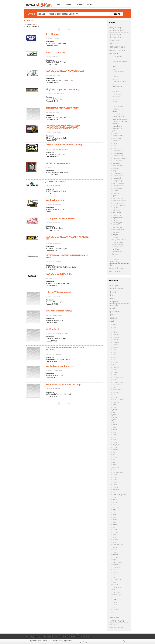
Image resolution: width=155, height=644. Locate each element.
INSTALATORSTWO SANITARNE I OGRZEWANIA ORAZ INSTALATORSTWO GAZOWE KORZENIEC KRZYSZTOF (63, 127)
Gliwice (114, 395)
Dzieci (112, 265)
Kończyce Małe (116, 445)
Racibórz (115, 520)
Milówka (115, 477)
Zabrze (114, 597)
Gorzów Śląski (116, 402)
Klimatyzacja (115, 133)
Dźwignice (115, 101)
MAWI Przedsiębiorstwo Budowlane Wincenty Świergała (64, 385)
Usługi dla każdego (116, 27)
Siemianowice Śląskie (118, 545)
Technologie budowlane (118, 203)
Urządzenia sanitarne (117, 218)
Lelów (114, 460)
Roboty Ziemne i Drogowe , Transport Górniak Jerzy (62, 89)
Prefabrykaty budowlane (118, 176)
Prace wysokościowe (117, 173)
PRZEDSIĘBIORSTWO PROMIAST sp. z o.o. (59, 274)
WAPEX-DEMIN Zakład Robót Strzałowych (59, 311)
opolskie (113, 308)
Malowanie (115, 148)
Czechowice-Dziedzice (118, 377)
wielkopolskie (114, 624)
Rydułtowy (115, 540)
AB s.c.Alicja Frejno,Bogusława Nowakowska (60, 219)
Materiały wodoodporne (118, 156)
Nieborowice (116, 487)
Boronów (115, 357)
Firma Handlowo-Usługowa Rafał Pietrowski (60, 366)
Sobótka (114, 552)
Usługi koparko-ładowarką (58, 94)
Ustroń (114, 582)
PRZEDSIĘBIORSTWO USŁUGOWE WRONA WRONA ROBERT (65, 71)
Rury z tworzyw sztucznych (119, 183)
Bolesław (115, 355)
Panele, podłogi (116, 163)
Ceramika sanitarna (117, 86)
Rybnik (114, 537)
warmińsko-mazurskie (117, 621)
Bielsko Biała (116, 337)
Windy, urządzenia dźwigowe (119, 240)
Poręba (114, 510)
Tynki (54, 168)
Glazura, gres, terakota (118, 114)
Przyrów (114, 512)
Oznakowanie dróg (117, 252)
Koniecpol (115, 442)
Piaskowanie (115, 168)
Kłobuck (114, 432)
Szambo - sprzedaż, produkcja (120, 201)
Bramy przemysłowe (117, 74)
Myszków (115, 485)
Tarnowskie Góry (116, 567)
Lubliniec (115, 465)
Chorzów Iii (115, 372)
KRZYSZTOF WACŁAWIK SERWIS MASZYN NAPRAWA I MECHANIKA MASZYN (67, 256)
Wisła (114, 590)
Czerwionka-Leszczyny (118, 382)
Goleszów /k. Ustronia (118, 400)
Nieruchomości (115, 272)
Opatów (114, 497)
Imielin (114, 405)
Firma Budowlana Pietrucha (55, 200)
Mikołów (115, 475)
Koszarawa (115, 450)
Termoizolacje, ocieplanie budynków (60, 334)
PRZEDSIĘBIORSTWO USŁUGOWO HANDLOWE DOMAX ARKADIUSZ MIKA (67, 238)
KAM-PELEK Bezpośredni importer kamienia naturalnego (64, 145)
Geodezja (115, 112)
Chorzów (115, 370)
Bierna (114, 350)
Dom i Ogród (114, 44)
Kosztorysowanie (116, 141)
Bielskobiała (115, 345)
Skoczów (115, 547)
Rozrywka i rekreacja (117, 37)
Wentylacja (55, 278)
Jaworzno (115, 417)
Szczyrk (114, 560)
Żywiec (114, 615)
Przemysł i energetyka (117, 31)
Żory (113, 612)
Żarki (114, 607)
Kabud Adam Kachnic (52, 329)
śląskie (35, 25)
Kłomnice (115, 435)
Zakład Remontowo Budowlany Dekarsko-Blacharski (62, 108)
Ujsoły (114, 577)
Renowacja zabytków (117, 178)
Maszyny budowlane (57, 204)
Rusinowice (115, 532)
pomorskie (114, 318)
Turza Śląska (115, 572)
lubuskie (113, 295)
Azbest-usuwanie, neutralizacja (120, 61)
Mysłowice (115, 482)
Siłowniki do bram (117, 188)
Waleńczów (115, 585)
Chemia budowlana (117, 89)
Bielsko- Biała (116, 340)
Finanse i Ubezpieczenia (118, 50)
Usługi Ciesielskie (117, 213)
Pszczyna (114, 515)
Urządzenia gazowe (117, 215)
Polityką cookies (68, 641)
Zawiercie (115, 602)
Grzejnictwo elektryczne (118, 116)
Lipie (114, 462)
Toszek (114, 570)
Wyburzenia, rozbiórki (57, 315)
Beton (114, 64)
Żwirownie (115, 254)
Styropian (115, 196)
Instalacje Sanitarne (57, 133)
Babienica (115, 325)
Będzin (114, 327)
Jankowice (115, 410)
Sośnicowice (115, 557)
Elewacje (115, 104)
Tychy (114, 575)
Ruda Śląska (115, 530)
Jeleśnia (114, 420)
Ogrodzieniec (116, 490)
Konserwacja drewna (117, 136)
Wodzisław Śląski (117, 595)
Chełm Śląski (116, 367)
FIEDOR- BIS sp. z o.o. (53, 34)
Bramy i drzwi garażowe (118, 71)
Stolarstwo (115, 191)
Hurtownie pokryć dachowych (120, 119)
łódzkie (112, 298)
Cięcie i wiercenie (117, 94)
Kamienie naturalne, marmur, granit (60, 149)
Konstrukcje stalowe (117, 138)
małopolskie (114, 302)
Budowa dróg (56, 38)
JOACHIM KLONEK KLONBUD (55, 182)
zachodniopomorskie (117, 627)
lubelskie (113, 292)
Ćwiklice (114, 387)
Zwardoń (115, 605)
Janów (114, 412)
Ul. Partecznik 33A (117, 580)
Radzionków (115, 525)
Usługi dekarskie (56, 112)
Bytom (114, 365)
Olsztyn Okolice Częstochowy (119, 495)
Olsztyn (114, 492)
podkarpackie (115, 311)
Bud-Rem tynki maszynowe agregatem (58, 163)
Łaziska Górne (116, 467)
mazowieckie (114, 305)
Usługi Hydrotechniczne (118, 227)
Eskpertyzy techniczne (117, 107)
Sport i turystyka (115, 262)
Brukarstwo (115, 76)
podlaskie (113, 315)
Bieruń (114, 352)
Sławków (115, 550)
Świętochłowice (116, 565)
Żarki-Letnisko (116, 610)
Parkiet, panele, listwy (118, 166)
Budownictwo (29, 21)
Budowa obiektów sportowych (120, 82)
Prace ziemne (116, 259)
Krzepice (114, 455)
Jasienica (115, 415)
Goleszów (115, 397)
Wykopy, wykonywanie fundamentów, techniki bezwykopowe (118, 247)
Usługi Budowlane (57, 75)
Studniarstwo (116, 193)
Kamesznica (115, 425)
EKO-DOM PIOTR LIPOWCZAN (55, 52)
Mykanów (115, 480)
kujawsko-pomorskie (117, 289)
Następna (67, 29)
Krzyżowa (115, 457)
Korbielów (115, 447)
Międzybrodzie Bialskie (118, 472)
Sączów (114, 542)
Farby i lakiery (116, 109)
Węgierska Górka (117, 587)
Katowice (115, 430)
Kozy (114, 452)
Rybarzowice (115, 535)
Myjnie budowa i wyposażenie (120, 158)
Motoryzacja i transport (117, 47)
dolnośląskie (114, 285)
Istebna (114, 407)
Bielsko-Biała (116, 342)
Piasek (114, 505)
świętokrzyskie (115, 618)
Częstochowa (116, 385)
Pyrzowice (115, 517)
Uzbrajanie (115, 235)
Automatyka (115, 59)
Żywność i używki (115, 34)
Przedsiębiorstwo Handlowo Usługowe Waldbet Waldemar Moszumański (65, 349)
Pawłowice (115, 502)
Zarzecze (114, 600)
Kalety (114, 422)
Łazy (113, 470)
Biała (114, 330)
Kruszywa (115, 143)
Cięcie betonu (116, 92)
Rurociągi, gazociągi (117, 181)
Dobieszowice (116, 392)
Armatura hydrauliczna (118, 56)
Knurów (114, 437)
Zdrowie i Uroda (115, 40)
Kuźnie (114, 146)
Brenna (114, 360)
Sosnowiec (115, 555)
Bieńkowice (115, 347)
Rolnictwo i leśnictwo (117, 268)
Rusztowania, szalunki (57, 370)
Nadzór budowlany (117, 161)
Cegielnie (115, 84)
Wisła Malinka (116, 592)
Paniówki (115, 500)
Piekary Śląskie (116, 507)
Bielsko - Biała (116, 335)
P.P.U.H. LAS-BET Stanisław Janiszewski (58, 292)
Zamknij (124, 641)
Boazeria (115, 69)
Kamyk (114, 427)
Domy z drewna (56, 57)
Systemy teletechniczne (118, 198)
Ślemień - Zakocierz (117, 562)
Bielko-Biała (115, 332)
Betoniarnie (115, 67)
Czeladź (114, 380)
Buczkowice (115, 362)
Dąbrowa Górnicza (117, 390)
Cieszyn (114, 375)
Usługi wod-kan (116, 232)
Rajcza (114, 527)
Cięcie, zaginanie (116, 97)
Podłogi (114, 171)
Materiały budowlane (118, 153)
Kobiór (114, 440)
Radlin (114, 522)
